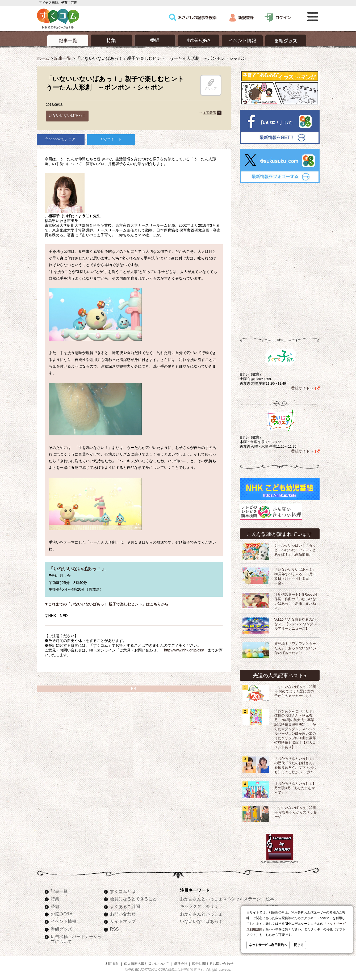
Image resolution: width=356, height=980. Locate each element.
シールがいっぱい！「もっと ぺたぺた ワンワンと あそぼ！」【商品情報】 (297, 550)
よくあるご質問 (125, 906)
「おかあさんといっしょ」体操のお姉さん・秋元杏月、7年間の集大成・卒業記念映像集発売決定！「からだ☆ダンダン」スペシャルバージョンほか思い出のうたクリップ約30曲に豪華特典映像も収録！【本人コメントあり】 (295, 729)
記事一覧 (63, 58)
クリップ (211, 84)
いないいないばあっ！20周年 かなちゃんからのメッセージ (296, 812)
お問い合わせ (123, 914)
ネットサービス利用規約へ (268, 945)
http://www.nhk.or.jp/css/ (184, 650)
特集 (55, 899)
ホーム (43, 58)
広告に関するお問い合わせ (213, 964)
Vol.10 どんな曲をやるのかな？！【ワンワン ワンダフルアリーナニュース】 (296, 624)
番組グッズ (61, 929)
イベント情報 (64, 921)
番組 (55, 906)
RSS (114, 929)
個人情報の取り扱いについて (146, 964)
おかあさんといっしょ (201, 914)
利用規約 (112, 964)
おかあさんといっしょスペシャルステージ (220, 899)
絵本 (270, 899)
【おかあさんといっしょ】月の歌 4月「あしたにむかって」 (295, 788)
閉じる (299, 945)
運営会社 (181, 964)
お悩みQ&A (62, 914)
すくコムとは (123, 891)
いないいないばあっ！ (67, 115)
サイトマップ (123, 921)
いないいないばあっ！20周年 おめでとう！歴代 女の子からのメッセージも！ (295, 691)
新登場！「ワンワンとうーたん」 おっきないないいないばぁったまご (295, 648)
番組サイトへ (302, 388)
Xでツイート (111, 139)
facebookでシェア (60, 139)
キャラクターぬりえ (199, 906)
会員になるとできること (133, 899)
